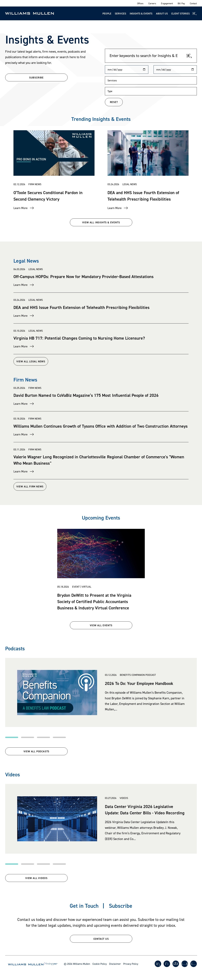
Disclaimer (115, 964)
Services (120, 13)
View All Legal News (40, 361)
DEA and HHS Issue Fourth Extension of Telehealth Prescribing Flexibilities (81, 307)
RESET (114, 102)
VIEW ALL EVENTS (101, 625)
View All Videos (36, 878)
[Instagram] (194, 964)
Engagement (167, 3)
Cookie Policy (100, 964)
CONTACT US (101, 939)
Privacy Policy (131, 964)
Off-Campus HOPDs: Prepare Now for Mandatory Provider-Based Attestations (83, 276)
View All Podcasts (36, 751)
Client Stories (180, 13)
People (107, 13)
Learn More (21, 208)
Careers (152, 3)
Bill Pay (181, 3)
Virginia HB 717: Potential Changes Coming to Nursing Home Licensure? (79, 338)
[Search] (189, 56)
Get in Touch (84, 906)
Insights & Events (141, 13)
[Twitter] (167, 964)
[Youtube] (185, 964)
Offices (140, 3)
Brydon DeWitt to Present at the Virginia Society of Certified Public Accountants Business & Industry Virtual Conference (94, 601)
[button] (12, 737)
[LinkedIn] (158, 964)
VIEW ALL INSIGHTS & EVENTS (101, 222)
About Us (162, 13)
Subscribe (121, 906)
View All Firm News (39, 486)
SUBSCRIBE (36, 77)
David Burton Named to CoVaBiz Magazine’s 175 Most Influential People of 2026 (86, 395)
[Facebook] (176, 964)
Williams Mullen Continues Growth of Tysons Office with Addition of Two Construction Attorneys (101, 426)
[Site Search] (195, 13)
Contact (193, 3)
